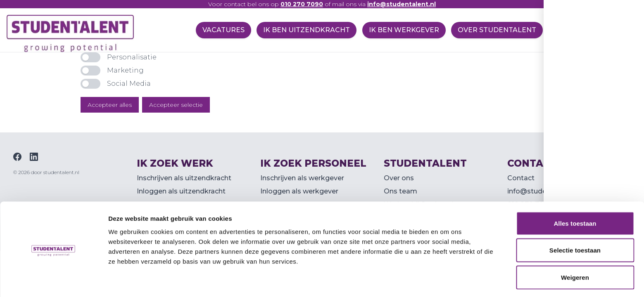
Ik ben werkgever (402, 30)
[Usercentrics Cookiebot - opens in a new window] (53, 281)
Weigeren (575, 249)
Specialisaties (583, 30)
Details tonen (446, 281)
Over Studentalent (496, 30)
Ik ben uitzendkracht (304, 30)
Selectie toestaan (575, 223)
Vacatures (219, 30)
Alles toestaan (575, 195)
